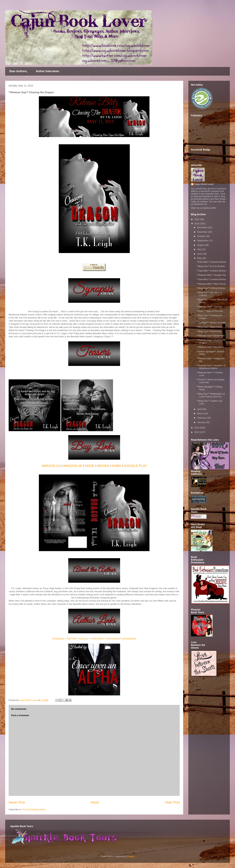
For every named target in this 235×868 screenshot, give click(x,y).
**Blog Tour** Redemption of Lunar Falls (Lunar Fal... (211, 395)
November (203, 232)
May (200, 258)
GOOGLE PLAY (135, 466)
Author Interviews (47, 71)
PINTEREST (98, 639)
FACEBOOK (58, 639)
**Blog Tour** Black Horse (209, 327)
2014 (197, 428)
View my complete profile (203, 208)
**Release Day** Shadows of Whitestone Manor (211, 367)
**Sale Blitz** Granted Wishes (211, 262)
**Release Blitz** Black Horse (211, 284)
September (203, 241)
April (200, 409)
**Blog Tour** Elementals (209, 331)
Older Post (172, 802)
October (201, 236)
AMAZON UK (73, 466)
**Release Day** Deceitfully (210, 347)
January (201, 422)
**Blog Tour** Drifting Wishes (211, 288)
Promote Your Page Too (201, 159)
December (203, 227)
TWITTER (72, 639)
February (202, 418)
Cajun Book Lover (198, 154)
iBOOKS (103, 466)
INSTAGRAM (113, 639)
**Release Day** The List (209, 307)
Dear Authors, (18, 71)
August (201, 245)
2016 (197, 219)
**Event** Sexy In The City (210, 311)
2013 (197, 432)
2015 (197, 224)
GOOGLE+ (84, 639)
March (201, 413)
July (199, 249)
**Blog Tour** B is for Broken (211, 266)
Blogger (131, 856)
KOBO (117, 466)
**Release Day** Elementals (211, 336)
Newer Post (17, 802)
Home (95, 802)
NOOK (90, 466)
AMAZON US (51, 466)
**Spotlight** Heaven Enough (211, 323)
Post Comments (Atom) (34, 809)
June (200, 254)
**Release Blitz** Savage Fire (211, 275)
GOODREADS (129, 639)
